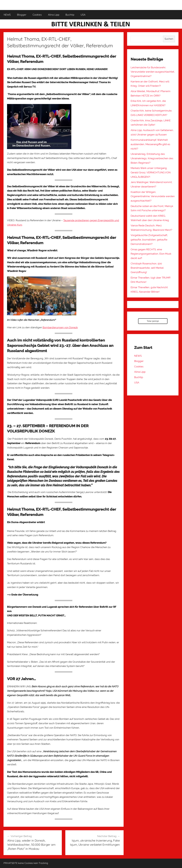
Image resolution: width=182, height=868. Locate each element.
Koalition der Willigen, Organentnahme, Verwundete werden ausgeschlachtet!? (153, 196)
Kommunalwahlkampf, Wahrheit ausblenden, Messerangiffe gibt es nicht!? (150, 144)
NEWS (7, 15)
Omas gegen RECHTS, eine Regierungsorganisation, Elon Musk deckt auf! (151, 254)
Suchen (169, 39)
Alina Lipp (54, 15)
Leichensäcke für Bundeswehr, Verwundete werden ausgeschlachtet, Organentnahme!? (153, 72)
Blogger (22, 15)
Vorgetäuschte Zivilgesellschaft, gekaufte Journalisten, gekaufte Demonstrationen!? (149, 240)
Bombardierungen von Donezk (60, 327)
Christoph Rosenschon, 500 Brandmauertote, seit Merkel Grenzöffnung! (147, 268)
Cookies (37, 15)
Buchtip (70, 15)
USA (83, 15)
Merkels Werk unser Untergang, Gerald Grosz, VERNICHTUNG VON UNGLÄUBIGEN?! (151, 172)
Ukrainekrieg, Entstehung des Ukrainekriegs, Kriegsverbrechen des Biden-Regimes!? (152, 158)
